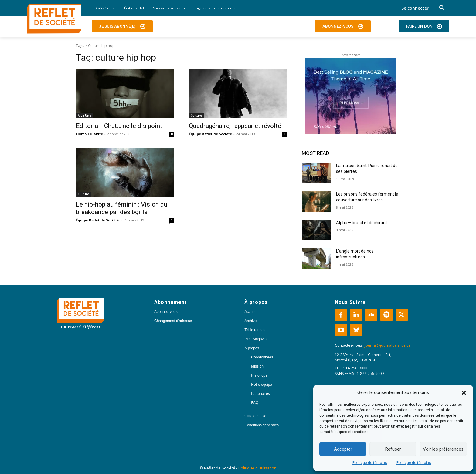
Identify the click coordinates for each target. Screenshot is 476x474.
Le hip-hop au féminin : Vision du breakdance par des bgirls (122, 208)
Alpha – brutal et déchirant (362, 223)
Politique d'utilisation (257, 468)
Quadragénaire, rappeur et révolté (235, 126)
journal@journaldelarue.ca (388, 345)
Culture (196, 116)
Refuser (393, 449)
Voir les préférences (443, 449)
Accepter (343, 449)
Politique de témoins (370, 463)
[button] (464, 393)
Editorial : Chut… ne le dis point (119, 126)
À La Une (84, 116)
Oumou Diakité (89, 134)
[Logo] (54, 19)
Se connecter (415, 8)
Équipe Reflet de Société (210, 134)
